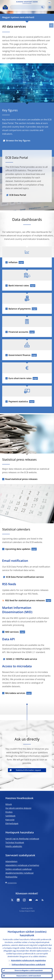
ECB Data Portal (18, 195)
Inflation (13, 262)
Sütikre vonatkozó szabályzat (19, 869)
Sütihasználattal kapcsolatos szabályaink (28, 965)
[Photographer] (52, 101)
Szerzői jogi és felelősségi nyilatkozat (22, 839)
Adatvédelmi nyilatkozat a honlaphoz (22, 865)
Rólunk (9, 804)
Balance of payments (20, 309)
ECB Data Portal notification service (25, 577)
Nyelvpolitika (11, 877)
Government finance (19, 355)
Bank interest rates (19, 286)
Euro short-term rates (20, 378)
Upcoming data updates (18, 549)
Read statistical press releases (21, 479)
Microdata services (15, 693)
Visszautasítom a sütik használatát (29, 976)
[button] (50, 3)
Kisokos (9, 812)
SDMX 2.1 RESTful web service (22, 659)
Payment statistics (18, 401)
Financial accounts (18, 332)
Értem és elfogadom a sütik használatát (29, 970)
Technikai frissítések (15, 842)
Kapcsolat (10, 820)
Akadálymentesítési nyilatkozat (19, 873)
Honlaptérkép (12, 883)
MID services (12, 632)
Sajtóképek (10, 816)
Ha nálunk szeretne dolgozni (18, 808)
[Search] (26, 7)
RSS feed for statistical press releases (23, 600)
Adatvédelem (11, 861)
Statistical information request (28, 770)
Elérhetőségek (12, 823)
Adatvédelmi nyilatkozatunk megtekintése (28, 960)
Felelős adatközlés (14, 846)
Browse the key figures (18, 141)
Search (42, 7)
